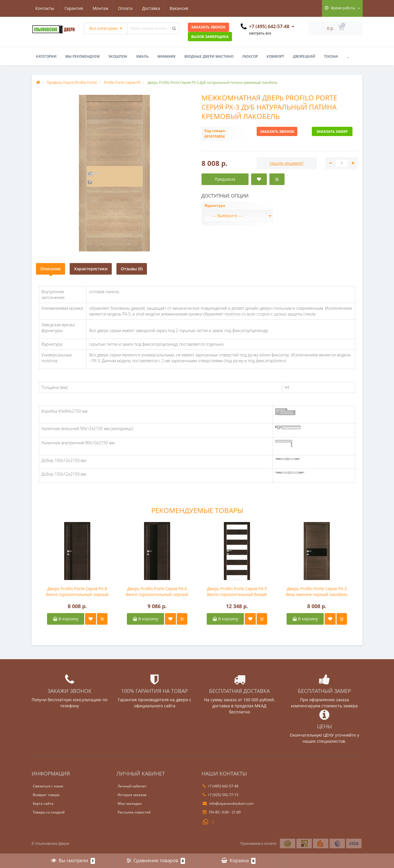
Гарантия (45, 8)
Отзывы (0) (132, 269)
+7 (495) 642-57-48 (221, 786)
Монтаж (72, 8)
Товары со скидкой (49, 812)
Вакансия (153, 8)
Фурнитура (215, 205)
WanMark (167, 56)
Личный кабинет (132, 786)
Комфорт (275, 56)
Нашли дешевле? (287, 163)
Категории (46, 56)
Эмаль (142, 56)
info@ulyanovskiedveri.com (228, 803)
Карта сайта (43, 803)
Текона (331, 56)
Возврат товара (46, 795)
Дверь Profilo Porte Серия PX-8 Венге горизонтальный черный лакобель (77, 592)
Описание (51, 269)
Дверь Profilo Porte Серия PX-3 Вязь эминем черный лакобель (317, 591)
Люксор (250, 56)
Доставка (125, 8)
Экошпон (118, 56)
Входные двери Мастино (209, 56)
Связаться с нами (48, 786)
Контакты (182, 8)
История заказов (132, 795)
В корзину (66, 619)
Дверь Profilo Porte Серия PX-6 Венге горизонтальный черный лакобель (157, 592)
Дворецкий (304, 56)
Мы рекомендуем (82, 56)
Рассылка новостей (134, 812)
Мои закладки (130, 803)
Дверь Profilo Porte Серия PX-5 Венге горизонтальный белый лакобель (237, 592)
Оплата (98, 8)
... (348, 56)
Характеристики (91, 269)
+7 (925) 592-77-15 (221, 795)
